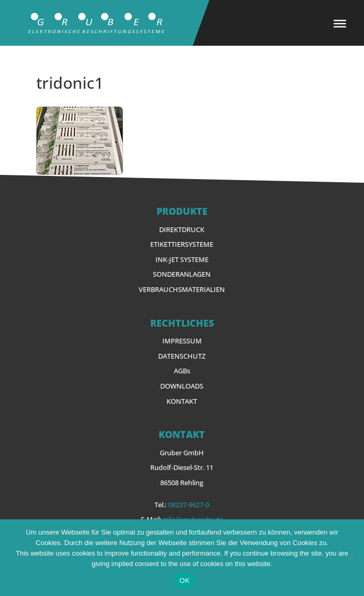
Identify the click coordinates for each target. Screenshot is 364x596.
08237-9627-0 (189, 505)
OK (185, 581)
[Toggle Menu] (340, 24)
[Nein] (351, 558)
